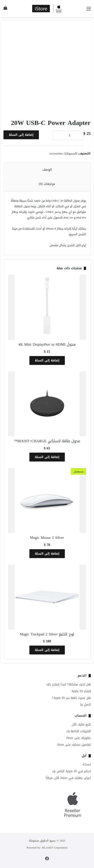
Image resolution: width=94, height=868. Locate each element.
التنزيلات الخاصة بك (79, 731)
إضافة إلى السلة (21, 135)
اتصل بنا (85, 705)
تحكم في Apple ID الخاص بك (72, 771)
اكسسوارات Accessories (63, 153)
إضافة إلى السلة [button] (47, 360)
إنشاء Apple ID (81, 691)
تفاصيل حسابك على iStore (74, 745)
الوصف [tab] (47, 170)
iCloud (87, 765)
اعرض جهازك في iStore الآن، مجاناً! (68, 778)
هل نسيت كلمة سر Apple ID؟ (71, 698)
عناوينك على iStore (78, 738)
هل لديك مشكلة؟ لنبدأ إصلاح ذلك (69, 684)
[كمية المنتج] (68, 135)
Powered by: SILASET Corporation (47, 848)
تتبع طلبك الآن (81, 725)
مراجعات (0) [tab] (47, 184)
